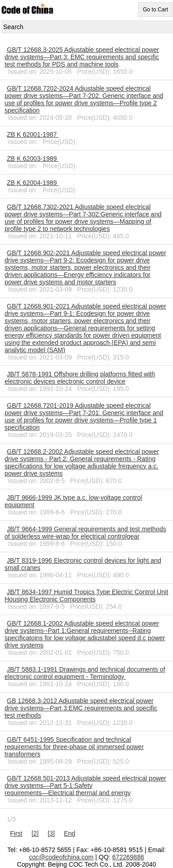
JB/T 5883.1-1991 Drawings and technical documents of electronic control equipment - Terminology (85, 673)
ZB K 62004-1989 (33, 183)
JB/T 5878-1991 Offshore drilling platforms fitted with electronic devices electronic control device (80, 378)
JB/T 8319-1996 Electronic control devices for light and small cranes (83, 564)
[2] (35, 833)
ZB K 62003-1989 (33, 159)
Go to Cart (155, 10)
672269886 (128, 857)
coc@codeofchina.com (61, 857)
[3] (51, 833)
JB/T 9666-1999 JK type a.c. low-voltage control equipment (73, 501)
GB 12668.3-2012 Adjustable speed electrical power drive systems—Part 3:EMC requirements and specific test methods (81, 708)
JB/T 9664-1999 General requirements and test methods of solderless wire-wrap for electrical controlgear (85, 533)
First (16, 833)
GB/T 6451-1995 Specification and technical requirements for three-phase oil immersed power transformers (74, 747)
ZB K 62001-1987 (33, 134)
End (69, 833)
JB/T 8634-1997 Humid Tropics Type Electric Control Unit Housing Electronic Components (86, 596)
